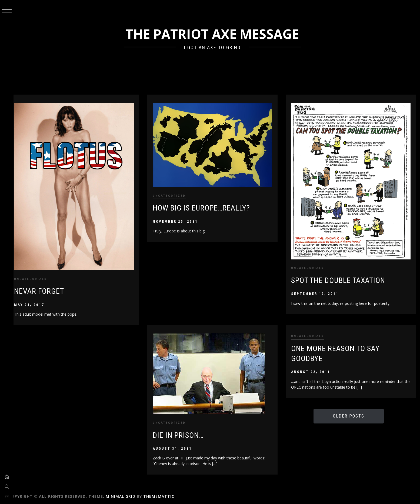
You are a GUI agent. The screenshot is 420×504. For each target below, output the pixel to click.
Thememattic (168, 493)
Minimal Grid (129, 493)
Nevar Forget (48, 287)
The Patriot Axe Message (217, 34)
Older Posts (350, 412)
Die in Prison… (184, 431)
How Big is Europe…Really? (207, 206)
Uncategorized (39, 275)
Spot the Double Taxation (341, 276)
